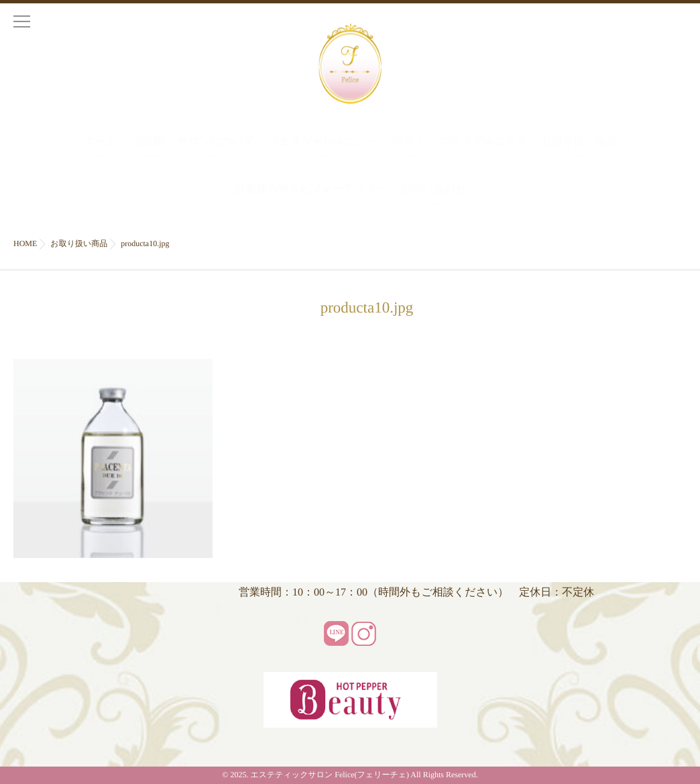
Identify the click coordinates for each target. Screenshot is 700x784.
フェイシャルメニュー (323, 149)
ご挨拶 (147, 149)
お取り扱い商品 (579, 149)
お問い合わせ (434, 197)
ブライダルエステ (483, 149)
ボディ (408, 149)
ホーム (100, 149)
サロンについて (216, 149)
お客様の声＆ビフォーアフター (311, 197)
